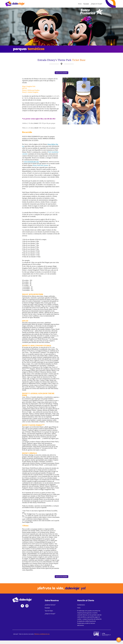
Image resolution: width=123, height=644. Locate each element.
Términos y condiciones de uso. (42, 634)
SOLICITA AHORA (61, 73)
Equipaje (86, 4)
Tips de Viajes (49, 611)
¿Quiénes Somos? (50, 605)
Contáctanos (81, 605)
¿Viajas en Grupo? (96, 4)
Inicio (80, 4)
